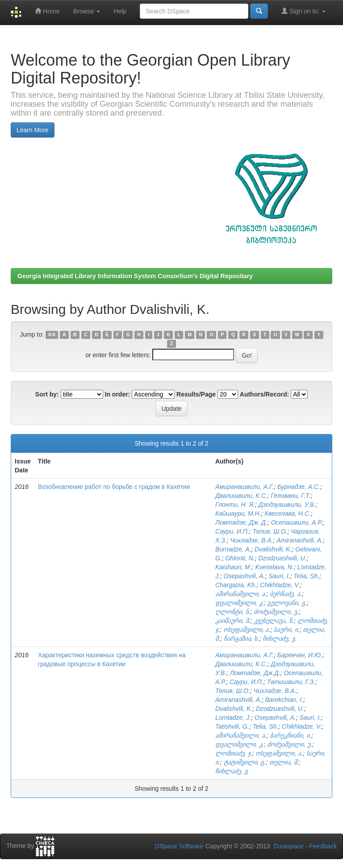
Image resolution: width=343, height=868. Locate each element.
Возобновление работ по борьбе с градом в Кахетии (114, 487)
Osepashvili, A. (245, 576)
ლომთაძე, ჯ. (234, 753)
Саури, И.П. (232, 531)
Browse (87, 11)
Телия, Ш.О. (270, 531)
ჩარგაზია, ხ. (242, 638)
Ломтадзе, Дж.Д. (255, 673)
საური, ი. (287, 630)
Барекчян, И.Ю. (300, 655)
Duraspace (289, 846)
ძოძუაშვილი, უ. (276, 612)
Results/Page (196, 394)
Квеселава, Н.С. (287, 513)
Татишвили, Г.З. (291, 682)
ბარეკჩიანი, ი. (291, 735)
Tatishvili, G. (232, 726)
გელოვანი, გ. (287, 603)
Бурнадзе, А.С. (299, 487)
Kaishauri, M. (234, 567)
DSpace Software (179, 846)
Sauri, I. (279, 576)
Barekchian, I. (284, 700)
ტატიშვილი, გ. (245, 762)
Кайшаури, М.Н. (238, 513)
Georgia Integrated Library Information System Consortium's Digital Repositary (135, 276)
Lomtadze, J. (233, 718)
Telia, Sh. (306, 576)
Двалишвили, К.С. (241, 496)
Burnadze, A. (233, 549)
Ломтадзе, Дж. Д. (241, 522)
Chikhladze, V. (280, 585)
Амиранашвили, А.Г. (245, 487)
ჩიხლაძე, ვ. (280, 638)
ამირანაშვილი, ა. (241, 594)
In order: (118, 394)
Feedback (323, 846)
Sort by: (47, 394)
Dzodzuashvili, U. (282, 558)
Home (47, 11)
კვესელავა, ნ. (274, 621)
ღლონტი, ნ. (233, 612)
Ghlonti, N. (240, 558)
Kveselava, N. (274, 567)
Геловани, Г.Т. (291, 496)
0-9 (52, 335)
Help (120, 11)
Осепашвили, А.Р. (297, 522)
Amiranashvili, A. (300, 540)
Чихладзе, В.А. (251, 540)
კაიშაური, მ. (233, 621)
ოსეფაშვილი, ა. (247, 630)
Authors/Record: (264, 394)
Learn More (33, 130)
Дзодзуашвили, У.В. (287, 505)
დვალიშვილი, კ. (240, 603)
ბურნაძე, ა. (286, 594)
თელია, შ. (284, 762)
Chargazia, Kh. (236, 585)
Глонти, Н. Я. (235, 505)
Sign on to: (303, 11)
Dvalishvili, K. (273, 549)
